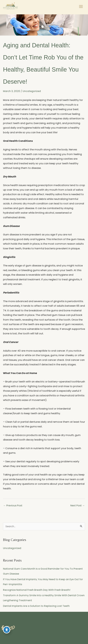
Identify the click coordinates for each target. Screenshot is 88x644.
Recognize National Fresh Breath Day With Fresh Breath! (37, 590)
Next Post (78, 506)
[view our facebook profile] (3, 628)
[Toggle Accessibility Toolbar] (7, 630)
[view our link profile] (11, 628)
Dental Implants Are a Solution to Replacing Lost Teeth (36, 606)
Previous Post (13, 506)
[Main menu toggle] (81, 6)
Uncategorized (32, 91)
